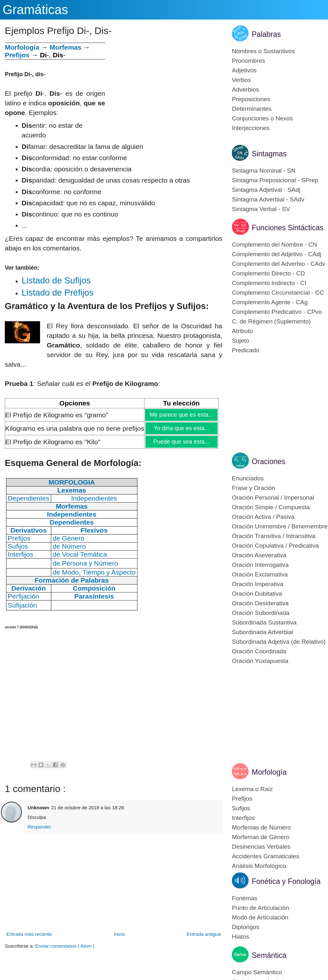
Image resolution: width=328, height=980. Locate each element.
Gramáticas (35, 10)
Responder (39, 827)
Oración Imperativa (258, 584)
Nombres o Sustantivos (263, 51)
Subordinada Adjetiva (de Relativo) (279, 642)
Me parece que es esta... (181, 415)
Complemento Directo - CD (268, 273)
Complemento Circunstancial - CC (278, 293)
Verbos (241, 80)
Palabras (266, 34)
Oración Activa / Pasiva (263, 517)
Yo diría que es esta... (181, 428)
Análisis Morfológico (259, 866)
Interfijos (243, 818)
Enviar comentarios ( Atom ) (65, 946)
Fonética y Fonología (286, 881)
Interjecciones (251, 128)
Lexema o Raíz (252, 789)
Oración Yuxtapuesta (260, 661)
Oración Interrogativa (260, 565)
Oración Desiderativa (260, 603)
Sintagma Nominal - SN (264, 171)
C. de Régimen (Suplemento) (271, 321)
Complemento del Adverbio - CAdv (279, 264)
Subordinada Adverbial (262, 632)
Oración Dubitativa (257, 594)
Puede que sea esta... (181, 442)
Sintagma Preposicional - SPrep (275, 180)
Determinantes (252, 109)
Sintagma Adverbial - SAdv (268, 199)
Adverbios (246, 90)
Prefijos (17, 55)
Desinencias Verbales (261, 847)
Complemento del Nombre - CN (275, 245)
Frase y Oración (254, 488)
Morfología (269, 772)
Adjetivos (244, 70)
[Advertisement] (164, 87)
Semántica (269, 955)
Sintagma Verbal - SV (261, 209)
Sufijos (241, 808)
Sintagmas (269, 154)
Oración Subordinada (261, 613)
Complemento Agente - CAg (270, 302)
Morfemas (66, 47)
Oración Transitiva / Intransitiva (274, 536)
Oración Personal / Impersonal (273, 498)
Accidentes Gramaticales (266, 856)
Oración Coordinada (259, 651)
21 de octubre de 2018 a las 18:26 (88, 808)
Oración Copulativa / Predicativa (275, 546)
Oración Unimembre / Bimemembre (280, 526)
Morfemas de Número (261, 827)
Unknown (38, 808)
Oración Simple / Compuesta (271, 507)
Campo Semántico (257, 972)
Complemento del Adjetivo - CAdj (277, 254)
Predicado (246, 350)
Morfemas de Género (261, 837)
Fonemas (245, 898)
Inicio (119, 934)
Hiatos (241, 937)
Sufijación (22, 605)
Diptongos (246, 927)
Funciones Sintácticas (288, 228)
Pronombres (249, 61)
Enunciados (248, 478)
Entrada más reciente (29, 934)
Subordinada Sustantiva (264, 622)
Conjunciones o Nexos (262, 118)
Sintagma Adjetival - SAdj (266, 190)
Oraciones (269, 461)
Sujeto (241, 341)
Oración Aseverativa (259, 555)
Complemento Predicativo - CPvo (277, 312)
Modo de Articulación (260, 917)
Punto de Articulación (261, 908)
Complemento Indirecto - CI (269, 283)
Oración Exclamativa (260, 574)
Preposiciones (251, 99)
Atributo (242, 331)
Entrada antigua (204, 934)
